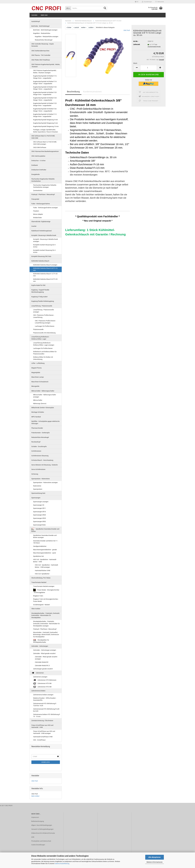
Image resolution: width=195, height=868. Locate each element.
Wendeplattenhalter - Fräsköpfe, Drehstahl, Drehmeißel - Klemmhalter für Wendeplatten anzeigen (46, 624)
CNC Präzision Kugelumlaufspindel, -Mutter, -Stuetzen (46, 66)
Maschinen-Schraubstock (40, 382)
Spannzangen (36, 498)
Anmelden (46, 762)
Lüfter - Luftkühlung (38, 363)
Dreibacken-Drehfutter (39, 170)
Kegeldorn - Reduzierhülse (42, 33)
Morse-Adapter (38, 214)
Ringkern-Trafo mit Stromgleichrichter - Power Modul (46, 600)
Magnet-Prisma (36, 368)
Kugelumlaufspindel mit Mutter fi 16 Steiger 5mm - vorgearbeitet (45, 77)
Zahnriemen (38, 673)
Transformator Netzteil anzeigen (44, 586)
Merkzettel (160, 2)
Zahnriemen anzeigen (40, 677)
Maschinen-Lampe (38, 377)
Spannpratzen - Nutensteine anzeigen (45, 482)
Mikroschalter (38, 400)
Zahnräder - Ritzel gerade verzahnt (44, 653)
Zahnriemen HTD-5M (42, 687)
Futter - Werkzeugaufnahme (41, 204)
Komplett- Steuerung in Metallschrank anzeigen (46, 240)
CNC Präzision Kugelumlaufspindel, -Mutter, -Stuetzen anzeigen (45, 72)
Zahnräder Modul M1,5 (42, 666)
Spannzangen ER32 (39, 522)
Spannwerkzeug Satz (38, 493)
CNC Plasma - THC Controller (41, 55)
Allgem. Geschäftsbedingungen (42, 825)
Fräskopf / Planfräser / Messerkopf (43, 194)
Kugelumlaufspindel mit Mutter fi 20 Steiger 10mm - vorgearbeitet (45, 88)
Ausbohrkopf (36, 21)
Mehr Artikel (35, 796)
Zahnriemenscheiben (38, 691)
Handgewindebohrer (40, 546)
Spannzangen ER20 (39, 515)
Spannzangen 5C (39, 505)
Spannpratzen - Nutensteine (41, 479)
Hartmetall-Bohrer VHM (42, 571)
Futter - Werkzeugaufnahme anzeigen (45, 208)
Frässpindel (35, 199)
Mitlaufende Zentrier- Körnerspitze (43, 408)
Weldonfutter (37, 218)
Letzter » (91, 27)
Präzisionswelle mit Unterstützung (44, 333)
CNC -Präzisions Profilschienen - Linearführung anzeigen (45, 322)
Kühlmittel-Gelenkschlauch (40, 261)
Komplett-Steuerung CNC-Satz (41, 256)
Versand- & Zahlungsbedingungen (42, 829)
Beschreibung (73, 92)
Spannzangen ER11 (39, 508)
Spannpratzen (38, 489)
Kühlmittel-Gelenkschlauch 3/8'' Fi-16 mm (45, 269)
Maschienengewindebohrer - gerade (45, 550)
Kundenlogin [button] (147, 2)
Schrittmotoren (36, 451)
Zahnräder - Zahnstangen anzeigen (45, 650)
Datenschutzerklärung (62, 864)
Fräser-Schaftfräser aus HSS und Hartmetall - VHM (42, 726)
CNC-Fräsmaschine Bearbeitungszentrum (45, 151)
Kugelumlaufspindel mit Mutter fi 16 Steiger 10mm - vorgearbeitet (45, 83)
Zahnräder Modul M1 (42, 662)
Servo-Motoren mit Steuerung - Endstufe (45, 465)
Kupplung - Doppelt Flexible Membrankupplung (40, 291)
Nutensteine (37, 486)
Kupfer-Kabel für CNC (38, 285)
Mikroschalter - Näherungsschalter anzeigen (45, 396)
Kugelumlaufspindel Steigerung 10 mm (46, 126)
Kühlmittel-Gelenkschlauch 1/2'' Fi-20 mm (45, 275)
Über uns (44, 15)
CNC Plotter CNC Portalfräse (41, 60)
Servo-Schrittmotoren (38, 469)
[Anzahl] (148, 68)
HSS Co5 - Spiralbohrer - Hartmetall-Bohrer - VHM (45, 561)
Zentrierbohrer (38, 191)
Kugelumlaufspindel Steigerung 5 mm (45, 123)
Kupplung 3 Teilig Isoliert (39, 297)
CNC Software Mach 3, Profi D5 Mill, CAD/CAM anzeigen (45, 143)
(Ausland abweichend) (154, 47)
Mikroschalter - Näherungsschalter (43, 391)
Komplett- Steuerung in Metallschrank (44, 235)
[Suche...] (68, 8)
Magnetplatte (36, 373)
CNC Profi (127, 30)
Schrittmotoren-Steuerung (40, 456)
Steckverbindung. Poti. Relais (41, 578)
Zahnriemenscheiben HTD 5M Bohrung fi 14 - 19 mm (47, 716)
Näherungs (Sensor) (40, 404)
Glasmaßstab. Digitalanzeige (41, 222)
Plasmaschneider (37, 428)
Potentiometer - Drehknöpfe (41, 433)
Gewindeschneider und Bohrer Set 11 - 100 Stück (46, 542)
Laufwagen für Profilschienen (45, 326)
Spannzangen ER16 (39, 512)
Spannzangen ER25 (39, 518)
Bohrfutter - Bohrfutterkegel (40, 26)
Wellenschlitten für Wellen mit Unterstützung (43, 358)
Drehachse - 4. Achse (38, 161)
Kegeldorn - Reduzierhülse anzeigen (47, 37)
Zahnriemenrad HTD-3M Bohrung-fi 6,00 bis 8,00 (46, 710)
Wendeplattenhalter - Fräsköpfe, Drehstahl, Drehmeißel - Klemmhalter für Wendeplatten (46, 615)
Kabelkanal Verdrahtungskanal (41, 231)
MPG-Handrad (36, 417)
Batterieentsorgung (38, 821)
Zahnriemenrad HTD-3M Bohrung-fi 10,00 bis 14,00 (45, 705)
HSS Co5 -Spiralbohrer (42, 574)
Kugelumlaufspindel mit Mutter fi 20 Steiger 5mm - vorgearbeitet (45, 93)
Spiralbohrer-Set (38, 556)
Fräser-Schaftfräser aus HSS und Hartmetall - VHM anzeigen (44, 732)
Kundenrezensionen (92, 92)
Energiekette (36, 174)
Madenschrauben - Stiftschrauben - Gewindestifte (45, 699)
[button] (137, 2)
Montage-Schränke (38, 412)
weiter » (84, 27)
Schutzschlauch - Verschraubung (42, 460)
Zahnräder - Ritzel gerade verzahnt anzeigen (46, 658)
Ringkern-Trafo (38, 596)
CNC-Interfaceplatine (38, 156)
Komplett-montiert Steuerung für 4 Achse (44, 251)
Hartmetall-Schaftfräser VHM (43, 737)
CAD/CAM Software (40, 147)
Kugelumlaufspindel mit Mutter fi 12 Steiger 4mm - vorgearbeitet (45, 115)
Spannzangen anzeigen (41, 502)
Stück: (135, 63)
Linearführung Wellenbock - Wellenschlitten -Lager (40, 338)
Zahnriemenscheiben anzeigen (43, 695)
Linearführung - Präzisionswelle (42, 306)
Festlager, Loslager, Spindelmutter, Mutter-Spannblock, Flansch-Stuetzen (46, 131)
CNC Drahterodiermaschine (40, 51)
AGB (33, 837)
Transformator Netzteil (39, 582)
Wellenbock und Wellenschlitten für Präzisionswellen (45, 353)
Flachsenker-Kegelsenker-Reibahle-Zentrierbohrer (43, 180)
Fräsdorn (36, 211)
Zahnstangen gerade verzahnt (43, 669)
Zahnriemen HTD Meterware (45, 680)
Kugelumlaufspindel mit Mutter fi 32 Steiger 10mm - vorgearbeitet (45, 110)
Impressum (35, 817)
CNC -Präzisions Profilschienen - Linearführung (44, 316)
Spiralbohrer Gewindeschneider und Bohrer (45, 530)
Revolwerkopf (36, 442)
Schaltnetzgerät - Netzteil (41, 605)
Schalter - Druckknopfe (39, 446)
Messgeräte (35, 386)
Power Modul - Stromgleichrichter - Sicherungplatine (46, 591)
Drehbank (35, 165)
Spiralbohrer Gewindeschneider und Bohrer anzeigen (45, 536)
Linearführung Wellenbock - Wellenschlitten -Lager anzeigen (44, 344)
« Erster (69, 27)
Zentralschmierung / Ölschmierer (42, 721)
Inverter (34, 226)
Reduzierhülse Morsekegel (44, 40)
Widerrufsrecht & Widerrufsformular (43, 833)
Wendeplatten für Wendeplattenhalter (41, 641)
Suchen (34, 15)
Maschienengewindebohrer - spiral (44, 553)
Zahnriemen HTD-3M (42, 684)
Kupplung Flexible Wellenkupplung (43, 301)
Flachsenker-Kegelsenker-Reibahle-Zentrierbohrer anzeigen (45, 186)
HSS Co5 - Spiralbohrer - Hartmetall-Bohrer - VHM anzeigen (47, 566)
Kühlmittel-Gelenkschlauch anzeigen (45, 265)
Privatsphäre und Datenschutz (41, 841)
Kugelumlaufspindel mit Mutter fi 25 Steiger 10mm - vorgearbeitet (45, 99)
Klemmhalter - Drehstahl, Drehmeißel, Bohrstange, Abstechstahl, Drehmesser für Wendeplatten (46, 635)
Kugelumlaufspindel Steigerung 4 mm (45, 120)
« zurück (76, 27)
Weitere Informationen (155, 862)
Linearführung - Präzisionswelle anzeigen (43, 311)
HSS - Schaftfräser (39, 740)
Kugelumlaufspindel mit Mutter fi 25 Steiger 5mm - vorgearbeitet (45, 104)
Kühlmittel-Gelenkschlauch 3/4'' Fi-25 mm (45, 280)
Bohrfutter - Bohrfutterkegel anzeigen (45, 30)
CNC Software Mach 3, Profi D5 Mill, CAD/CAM (43, 137)
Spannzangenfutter (39, 525)
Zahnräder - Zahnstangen (40, 646)
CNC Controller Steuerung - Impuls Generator (43, 45)
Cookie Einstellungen (38, 845)
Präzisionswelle (38, 329)
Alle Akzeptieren (154, 857)
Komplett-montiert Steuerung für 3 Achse (44, 246)
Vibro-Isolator (36, 609)
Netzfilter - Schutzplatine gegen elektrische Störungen (45, 422)
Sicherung (35, 474)
